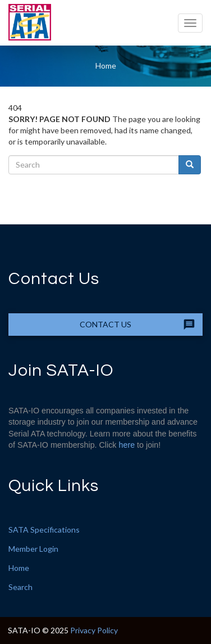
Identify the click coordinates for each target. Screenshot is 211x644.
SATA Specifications (44, 530)
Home (106, 66)
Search (20, 587)
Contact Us (105, 324)
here (127, 445)
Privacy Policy (94, 630)
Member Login (33, 549)
